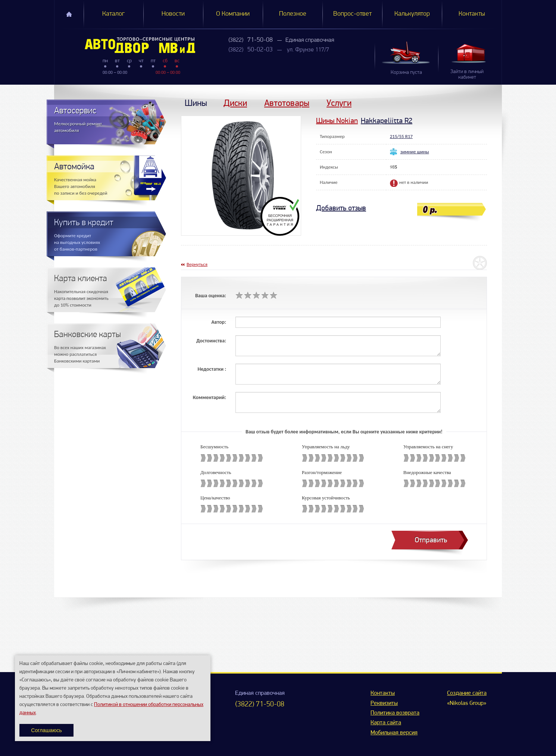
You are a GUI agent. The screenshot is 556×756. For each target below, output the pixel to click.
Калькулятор (412, 14)
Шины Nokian (337, 121)
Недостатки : (212, 369)
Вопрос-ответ (352, 14)
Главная (69, 14)
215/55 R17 (401, 136)
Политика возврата (395, 713)
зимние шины (415, 152)
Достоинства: (211, 341)
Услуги (339, 103)
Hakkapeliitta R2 (387, 121)
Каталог (113, 14)
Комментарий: (210, 397)
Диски (235, 103)
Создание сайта (467, 693)
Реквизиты (384, 703)
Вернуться (197, 264)
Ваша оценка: (211, 296)
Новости (173, 14)
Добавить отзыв (341, 208)
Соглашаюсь (46, 730)
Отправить (431, 540)
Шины (196, 103)
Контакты (472, 14)
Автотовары (287, 103)
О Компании (233, 14)
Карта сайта (386, 723)
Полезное (293, 14)
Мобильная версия (394, 733)
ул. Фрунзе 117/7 (308, 50)
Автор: (219, 322)
